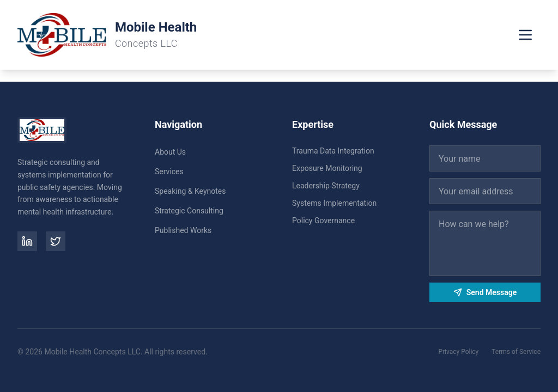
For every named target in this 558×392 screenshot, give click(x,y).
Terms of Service (516, 352)
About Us (170, 152)
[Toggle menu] (525, 35)
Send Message (485, 292)
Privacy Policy (458, 352)
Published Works (183, 230)
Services (169, 171)
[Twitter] (56, 241)
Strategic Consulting (189, 211)
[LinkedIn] (27, 241)
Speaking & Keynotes (190, 191)
